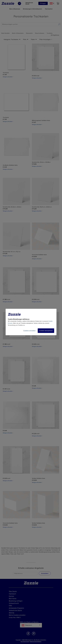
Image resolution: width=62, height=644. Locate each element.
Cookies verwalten (29, 331)
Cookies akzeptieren (46, 331)
